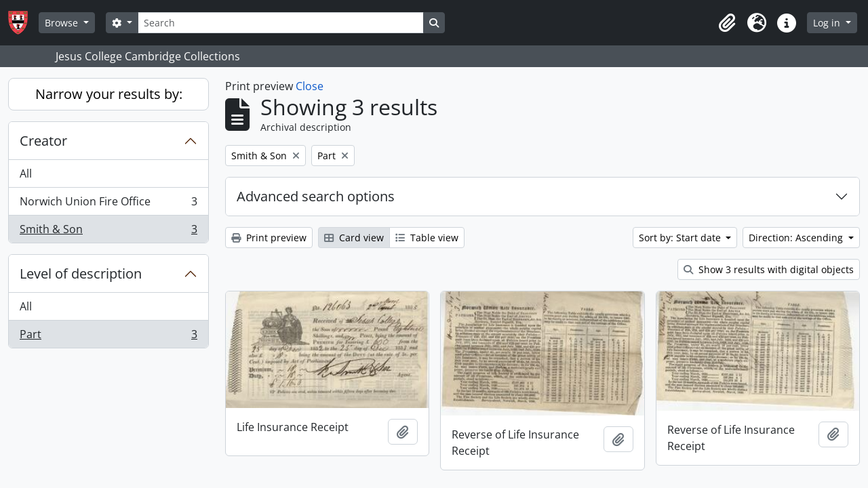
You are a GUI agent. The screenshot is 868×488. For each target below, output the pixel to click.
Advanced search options (316, 196)
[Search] (281, 23)
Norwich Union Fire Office (108, 204)
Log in (828, 23)
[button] (727, 23)
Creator (43, 141)
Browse (63, 23)
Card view (354, 238)
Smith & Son (108, 232)
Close (310, 86)
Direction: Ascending (797, 238)
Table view (427, 238)
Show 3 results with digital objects (769, 269)
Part (108, 337)
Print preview (269, 238)
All (26, 174)
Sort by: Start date (681, 238)
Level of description (81, 273)
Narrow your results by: (109, 94)
